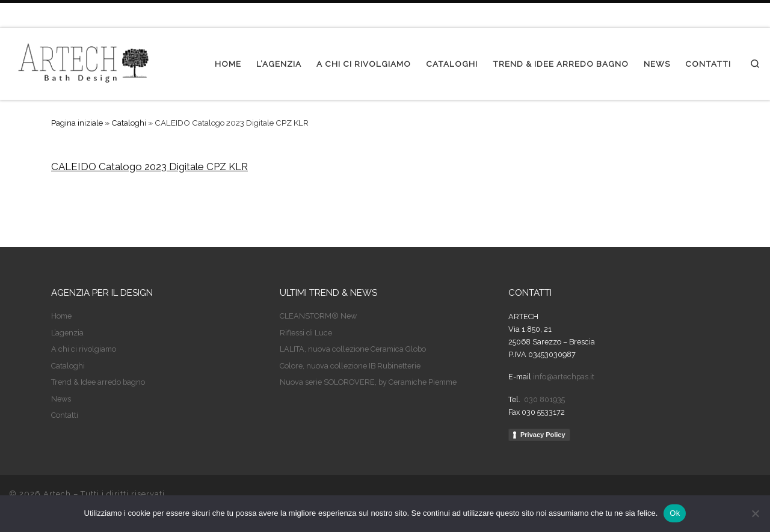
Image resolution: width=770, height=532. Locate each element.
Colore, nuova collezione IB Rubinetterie (350, 366)
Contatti (65, 415)
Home (61, 316)
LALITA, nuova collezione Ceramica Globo (353, 349)
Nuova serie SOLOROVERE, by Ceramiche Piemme (368, 382)
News (61, 399)
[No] (755, 513)
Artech (57, 494)
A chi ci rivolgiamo (84, 349)
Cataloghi (129, 123)
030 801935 (544, 399)
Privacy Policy (543, 435)
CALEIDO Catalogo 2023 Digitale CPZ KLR (149, 167)
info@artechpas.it (564, 377)
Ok (675, 513)
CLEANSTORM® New (318, 316)
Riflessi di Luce (306, 333)
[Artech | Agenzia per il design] (84, 62)
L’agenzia (67, 333)
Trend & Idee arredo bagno (98, 382)
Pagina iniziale (77, 123)
